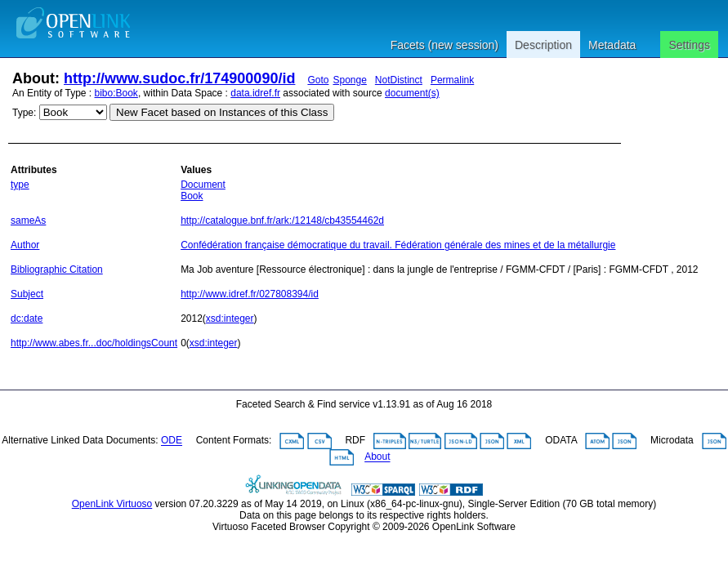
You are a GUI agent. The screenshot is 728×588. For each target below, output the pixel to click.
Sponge (349, 80)
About (377, 457)
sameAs (28, 220)
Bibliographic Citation (57, 269)
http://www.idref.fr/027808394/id (250, 294)
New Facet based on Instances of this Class (222, 112)
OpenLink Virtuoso (112, 504)
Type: (24, 113)
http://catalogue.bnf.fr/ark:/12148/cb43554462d (282, 220)
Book (192, 196)
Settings (689, 45)
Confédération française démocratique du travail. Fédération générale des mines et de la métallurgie (398, 245)
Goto (318, 80)
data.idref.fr (255, 93)
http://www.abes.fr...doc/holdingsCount (94, 343)
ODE (172, 441)
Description (543, 45)
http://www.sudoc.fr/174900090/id (179, 78)
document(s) (412, 93)
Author (25, 245)
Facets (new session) (444, 45)
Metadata (612, 45)
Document (203, 185)
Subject (27, 294)
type (20, 185)
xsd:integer (230, 318)
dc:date (27, 318)
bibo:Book (116, 93)
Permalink (452, 80)
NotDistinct (399, 80)
